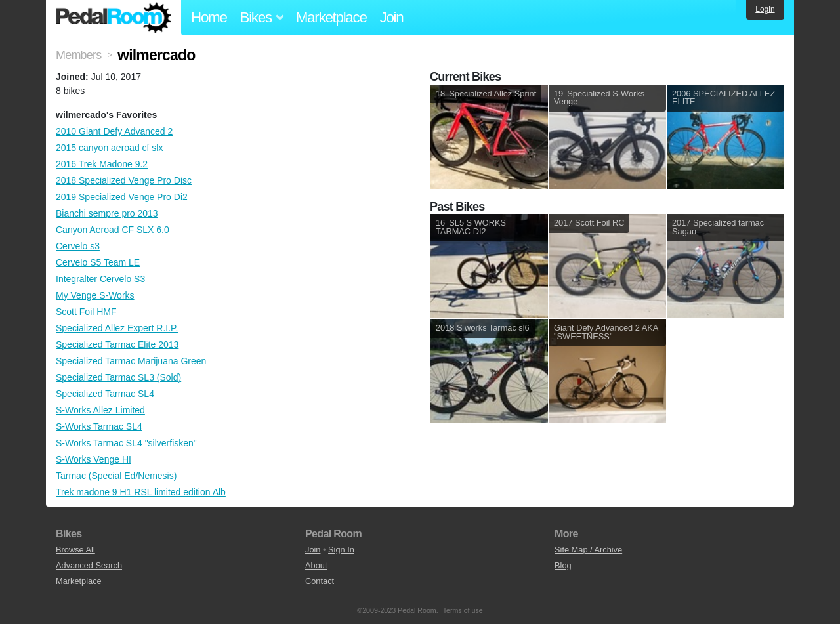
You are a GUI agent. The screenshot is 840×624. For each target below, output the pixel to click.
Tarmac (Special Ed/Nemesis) (116, 476)
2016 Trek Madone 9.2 (102, 164)
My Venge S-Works (95, 295)
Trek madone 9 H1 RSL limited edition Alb (141, 492)
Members (78, 55)
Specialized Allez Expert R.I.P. (117, 328)
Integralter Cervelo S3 (100, 279)
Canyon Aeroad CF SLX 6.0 (113, 230)
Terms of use (463, 610)
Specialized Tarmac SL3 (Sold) (118, 377)
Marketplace (331, 17)
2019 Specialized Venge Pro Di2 (122, 197)
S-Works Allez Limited (100, 410)
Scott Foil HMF (86, 312)
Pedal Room (114, 18)
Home (209, 17)
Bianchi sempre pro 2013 (107, 213)
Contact (320, 581)
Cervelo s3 (78, 246)
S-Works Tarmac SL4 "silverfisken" (126, 443)
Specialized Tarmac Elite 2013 (117, 344)
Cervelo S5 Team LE (98, 262)
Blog (563, 565)
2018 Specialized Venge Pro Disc (124, 180)
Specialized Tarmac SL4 (105, 394)
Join (392, 17)
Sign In (341, 550)
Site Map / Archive (588, 550)
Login (765, 9)
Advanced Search (89, 565)
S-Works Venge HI (94, 459)
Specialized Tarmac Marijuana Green (131, 361)
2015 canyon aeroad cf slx (109, 148)
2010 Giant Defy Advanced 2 (114, 131)
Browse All (75, 550)
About (316, 565)
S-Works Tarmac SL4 (99, 426)
